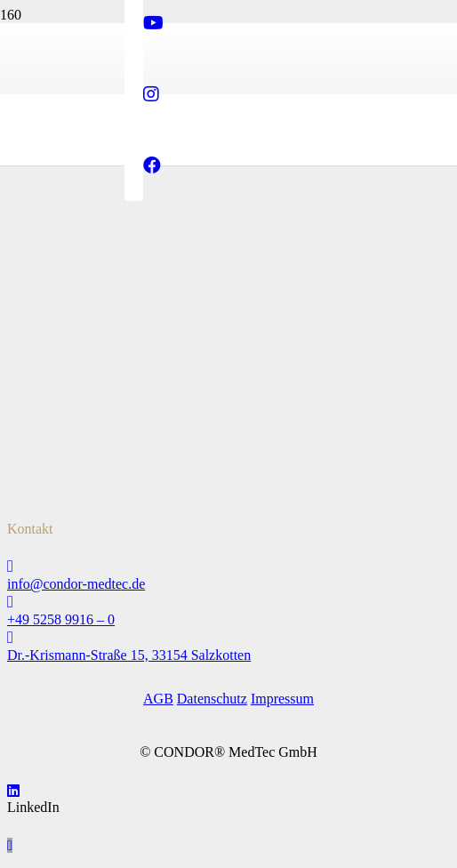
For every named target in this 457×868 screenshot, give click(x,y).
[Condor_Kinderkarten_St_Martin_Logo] (52, 486)
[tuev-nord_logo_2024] (52, 301)
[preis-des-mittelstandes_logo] (52, 394)
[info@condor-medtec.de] (228, 567)
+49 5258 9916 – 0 (61, 619)
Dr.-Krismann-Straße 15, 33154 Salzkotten (129, 655)
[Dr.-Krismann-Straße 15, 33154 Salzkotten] (228, 638)
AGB (158, 699)
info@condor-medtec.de (76, 584)
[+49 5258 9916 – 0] (228, 602)
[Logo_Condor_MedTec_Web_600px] (228, 248)
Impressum (282, 699)
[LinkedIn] (13, 791)
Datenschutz (212, 699)
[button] (10, 845)
